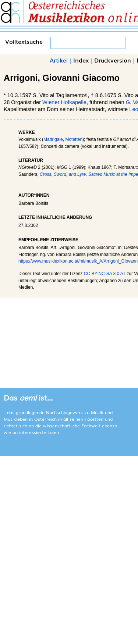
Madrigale (53, 139)
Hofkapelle (74, 102)
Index (81, 60)
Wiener (51, 102)
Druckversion (113, 60)
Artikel (59, 60)
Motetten (74, 139)
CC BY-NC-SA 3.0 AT (105, 274)
